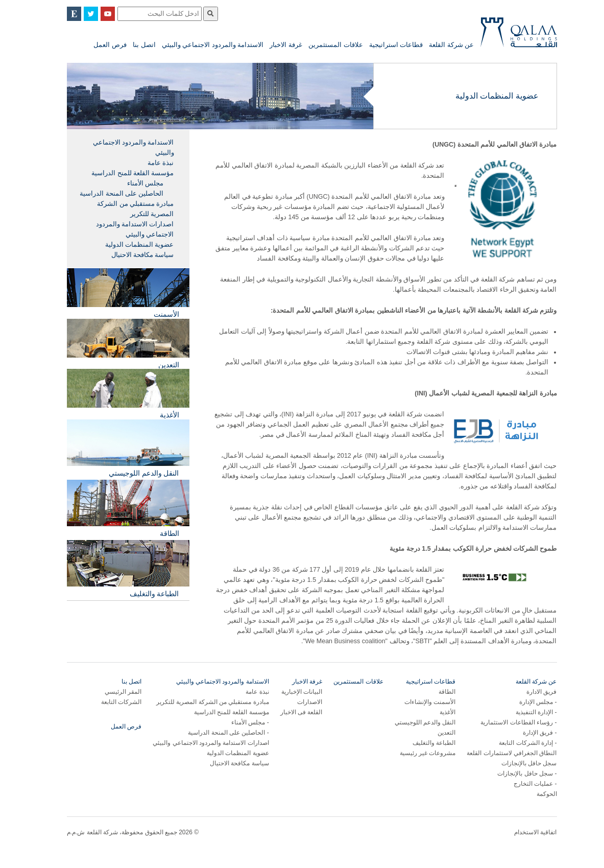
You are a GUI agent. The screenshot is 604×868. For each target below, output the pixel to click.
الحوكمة (537, 794)
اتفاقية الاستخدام (526, 832)
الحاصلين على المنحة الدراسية (112, 194)
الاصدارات (300, 702)
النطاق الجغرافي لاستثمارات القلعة (502, 753)
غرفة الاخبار (276, 45)
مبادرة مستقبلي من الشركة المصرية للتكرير (126, 209)
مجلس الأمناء (136, 183)
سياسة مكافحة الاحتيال (133, 255)
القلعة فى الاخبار (292, 712)
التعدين (437, 733)
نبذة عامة (151, 163)
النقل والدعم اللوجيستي (416, 722)
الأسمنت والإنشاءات (420, 702)
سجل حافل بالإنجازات (520, 763)
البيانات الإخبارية (292, 692)
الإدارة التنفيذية (525, 712)
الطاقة (437, 692)
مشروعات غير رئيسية (418, 753)
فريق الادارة (532, 692)
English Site (64, 14)
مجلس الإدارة (526, 702)
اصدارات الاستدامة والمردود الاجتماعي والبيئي (125, 229)
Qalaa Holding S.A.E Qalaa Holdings (509, 37)
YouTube (98, 14)
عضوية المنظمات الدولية (130, 245)
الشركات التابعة (112, 702)
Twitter (81, 14)
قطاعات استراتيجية (386, 45)
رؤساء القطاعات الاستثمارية (507, 722)
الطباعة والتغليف (424, 743)
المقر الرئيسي (113, 692)
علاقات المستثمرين (326, 45)
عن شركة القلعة (442, 45)
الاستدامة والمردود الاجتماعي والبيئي (203, 45)
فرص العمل (100, 45)
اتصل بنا (135, 45)
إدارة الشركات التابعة (516, 743)
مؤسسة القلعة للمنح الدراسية (123, 173)
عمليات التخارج (524, 784)
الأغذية (438, 712)
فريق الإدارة (528, 733)
